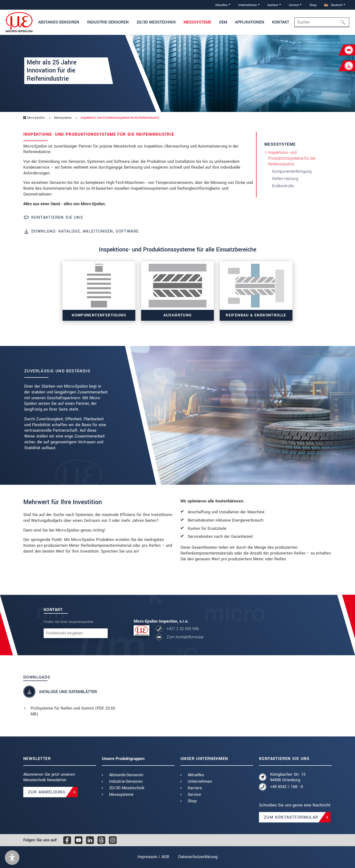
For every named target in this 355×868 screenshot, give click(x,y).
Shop (313, 5)
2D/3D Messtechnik (127, 788)
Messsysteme (121, 794)
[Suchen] (344, 22)
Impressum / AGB (153, 857)
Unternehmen (200, 781)
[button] (12, 858)
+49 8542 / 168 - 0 (286, 787)
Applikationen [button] (250, 22)
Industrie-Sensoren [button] (108, 22)
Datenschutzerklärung (198, 857)
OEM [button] (223, 22)
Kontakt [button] (281, 22)
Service (194, 794)
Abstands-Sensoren (126, 775)
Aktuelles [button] (221, 5)
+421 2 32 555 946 (183, 629)
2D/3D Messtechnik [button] (156, 22)
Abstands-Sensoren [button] (59, 22)
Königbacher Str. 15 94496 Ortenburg (288, 777)
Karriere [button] (273, 5)
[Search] (322, 22)
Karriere (195, 788)
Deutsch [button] (333, 5)
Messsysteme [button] (197, 22)
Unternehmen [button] (247, 5)
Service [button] (294, 5)
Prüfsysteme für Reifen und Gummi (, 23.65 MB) (73, 711)
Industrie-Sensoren (126, 781)
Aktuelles (196, 775)
